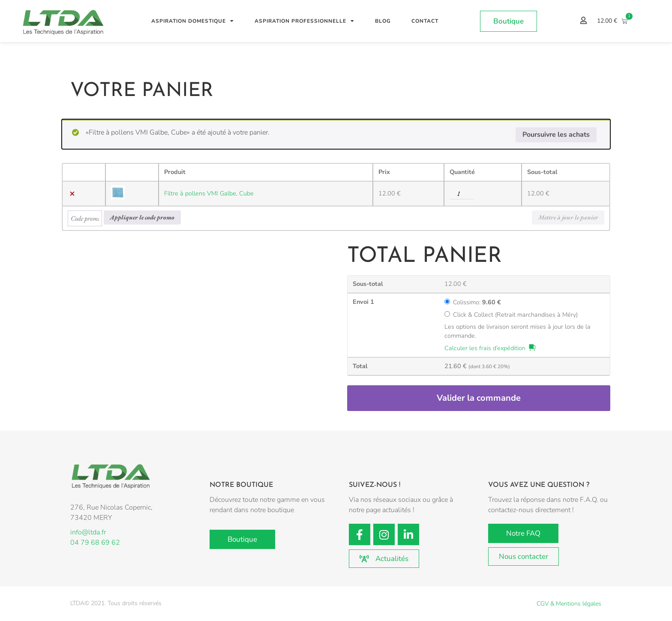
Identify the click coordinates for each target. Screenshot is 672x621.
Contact (425, 21)
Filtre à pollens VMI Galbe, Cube (209, 193)
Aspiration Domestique (193, 21)
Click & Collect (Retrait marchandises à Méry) (515, 315)
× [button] (72, 194)
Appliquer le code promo (142, 217)
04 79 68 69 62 (95, 543)
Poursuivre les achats (556, 135)
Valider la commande (479, 398)
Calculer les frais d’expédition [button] (485, 348)
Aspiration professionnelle (304, 21)
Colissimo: (477, 302)
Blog (383, 21)
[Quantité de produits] (462, 194)
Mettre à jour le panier (568, 217)
